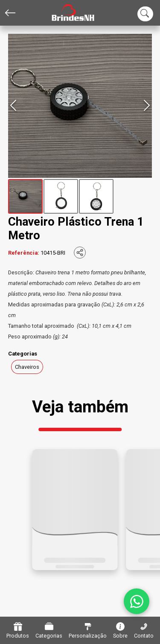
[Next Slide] (147, 106)
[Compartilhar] (80, 253)
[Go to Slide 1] (25, 196)
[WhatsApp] (137, 601)
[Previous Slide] (13, 106)
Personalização (88, 631)
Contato (144, 631)
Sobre (120, 631)
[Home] (67, 13)
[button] (80, 106)
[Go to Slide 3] (96, 196)
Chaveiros (27, 367)
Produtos (18, 631)
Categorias (49, 631)
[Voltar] (10, 13)
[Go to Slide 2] (61, 196)
